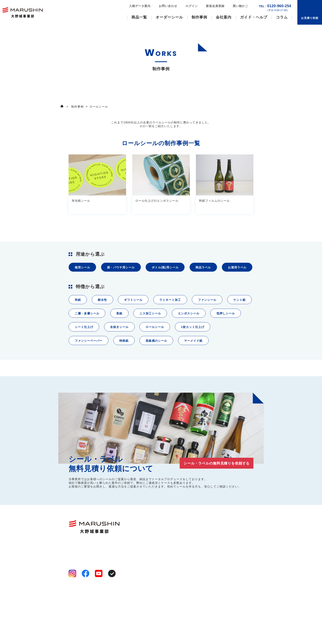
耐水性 (105, 318)
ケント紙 (82, 333)
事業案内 (177, 569)
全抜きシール (161, 349)
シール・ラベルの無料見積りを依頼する (212, 503)
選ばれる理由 (181, 564)
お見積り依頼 (310, 18)
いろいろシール (151, 569)
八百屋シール (150, 574)
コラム (282, 17)
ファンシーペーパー (133, 364)
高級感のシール (206, 364)
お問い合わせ (168, 6)
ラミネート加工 (178, 318)
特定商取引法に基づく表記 (86, 632)
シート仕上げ (123, 349)
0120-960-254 (275, 8)
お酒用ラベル (85, 283)
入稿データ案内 (140, 6)
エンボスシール (229, 333)
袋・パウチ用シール (125, 268)
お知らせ (241, 585)
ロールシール (199, 349)
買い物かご (240, 6)
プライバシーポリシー (83, 627)
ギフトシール (138, 318)
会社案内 (224, 17)
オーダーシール (169, 17)
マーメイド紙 (85, 379)
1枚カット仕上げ (88, 364)
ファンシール (217, 318)
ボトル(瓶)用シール (172, 268)
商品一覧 (139, 17)
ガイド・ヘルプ (254, 17)
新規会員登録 (215, 6)
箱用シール (83, 268)
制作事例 (199, 17)
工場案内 (177, 574)
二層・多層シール (120, 333)
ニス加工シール (187, 333)
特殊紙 (171, 364)
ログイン (192, 6)
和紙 (78, 318)
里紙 (154, 333)
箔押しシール (85, 349)
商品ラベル (213, 268)
